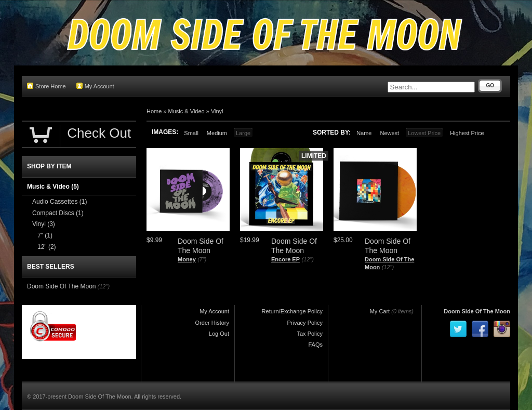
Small (191, 133)
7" (45, 235)
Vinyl (217, 111)
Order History (212, 323)
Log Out (219, 334)
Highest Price (467, 133)
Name (364, 133)
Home (154, 111)
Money (187, 259)
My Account (95, 86)
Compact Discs (58, 213)
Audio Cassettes (59, 202)
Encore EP (285, 259)
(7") (202, 259)
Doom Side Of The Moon (62, 286)
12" (47, 247)
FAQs (315, 345)
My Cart (380, 311)
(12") (307, 259)
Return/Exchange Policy (292, 311)
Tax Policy (310, 334)
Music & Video (187, 111)
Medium (217, 133)
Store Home (46, 86)
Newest (389, 133)
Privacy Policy (305, 323)
